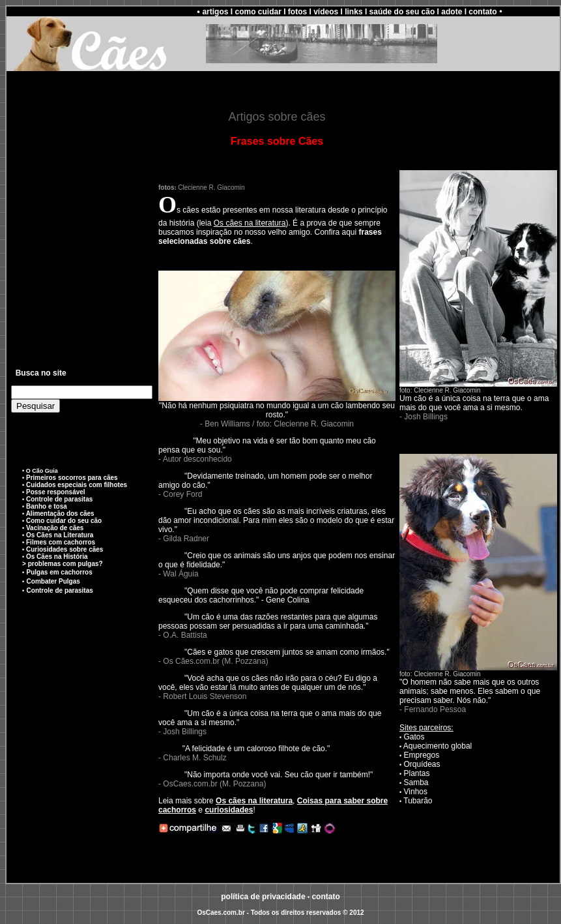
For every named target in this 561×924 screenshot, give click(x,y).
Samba (416, 782)
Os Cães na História (57, 557)
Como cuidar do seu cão (64, 521)
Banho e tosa (47, 506)
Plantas (417, 773)
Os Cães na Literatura (60, 535)
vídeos (326, 12)
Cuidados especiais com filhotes (77, 485)
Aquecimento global (438, 746)
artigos (215, 12)
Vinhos (416, 792)
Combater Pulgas (53, 581)
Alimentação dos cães (60, 514)
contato (482, 12)
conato (325, 897)
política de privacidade (263, 897)
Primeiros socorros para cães (71, 478)
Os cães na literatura (250, 223)
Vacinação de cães (55, 528)
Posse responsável (56, 492)
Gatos (414, 737)
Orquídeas (422, 764)
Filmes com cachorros (61, 542)
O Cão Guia (42, 471)
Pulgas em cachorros (60, 572)
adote (452, 12)
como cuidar (258, 12)
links (353, 12)
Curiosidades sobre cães (65, 549)
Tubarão (418, 801)
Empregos (422, 755)
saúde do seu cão (402, 12)
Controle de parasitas (59, 499)
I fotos (295, 12)
